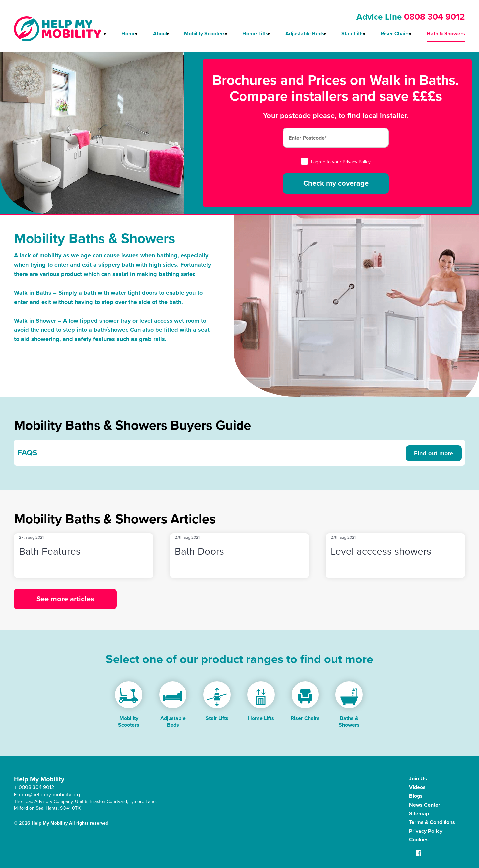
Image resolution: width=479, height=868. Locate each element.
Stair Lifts (353, 33)
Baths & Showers (349, 722)
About (160, 33)
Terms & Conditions (432, 822)
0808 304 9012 (435, 17)
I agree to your (336, 162)
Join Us (418, 779)
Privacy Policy (357, 162)
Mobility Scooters (205, 33)
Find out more (434, 453)
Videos (417, 787)
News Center (425, 805)
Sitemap (419, 813)
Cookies (419, 840)
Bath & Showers (446, 33)
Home (129, 33)
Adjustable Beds (305, 33)
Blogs (416, 796)
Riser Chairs (395, 33)
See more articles (65, 599)
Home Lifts (255, 33)
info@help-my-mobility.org (49, 795)
